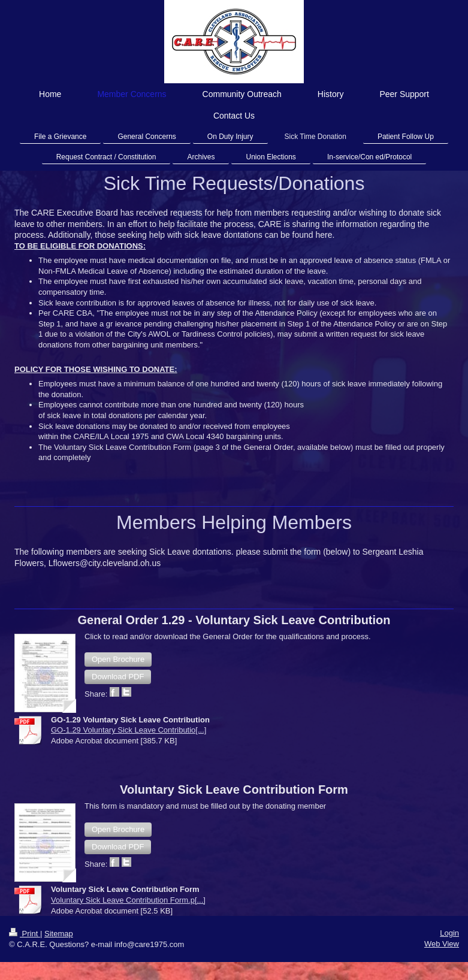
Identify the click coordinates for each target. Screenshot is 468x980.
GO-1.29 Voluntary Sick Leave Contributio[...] (129, 730)
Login (449, 933)
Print (25, 934)
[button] (118, 660)
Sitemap (59, 934)
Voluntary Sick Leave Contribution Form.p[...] (128, 900)
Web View (442, 944)
